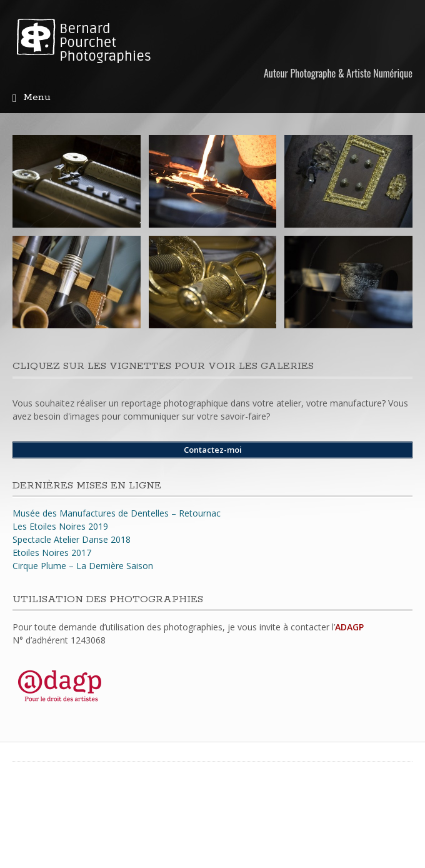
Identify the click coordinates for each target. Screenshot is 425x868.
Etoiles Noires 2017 (52, 553)
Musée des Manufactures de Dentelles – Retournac (117, 513)
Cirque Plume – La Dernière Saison (83, 566)
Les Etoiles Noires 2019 (60, 526)
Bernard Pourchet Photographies (105, 43)
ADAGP (349, 627)
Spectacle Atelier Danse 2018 (72, 539)
